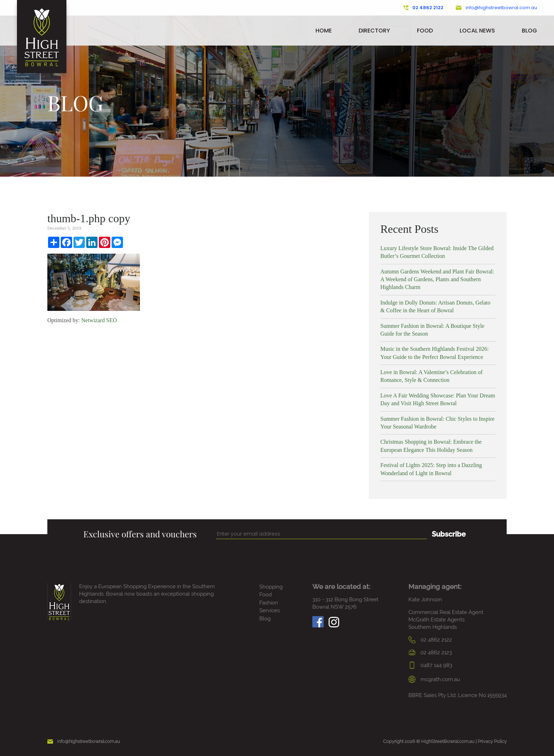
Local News (477, 31)
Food (425, 31)
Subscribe (449, 534)
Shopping (271, 587)
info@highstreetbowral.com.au (496, 8)
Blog (529, 31)
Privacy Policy (492, 741)
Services (270, 610)
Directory (374, 31)
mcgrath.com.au (434, 679)
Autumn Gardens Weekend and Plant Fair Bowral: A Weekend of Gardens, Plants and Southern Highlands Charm (437, 279)
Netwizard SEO (99, 320)
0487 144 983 (430, 665)
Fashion (269, 603)
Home (324, 31)
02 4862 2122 (424, 8)
